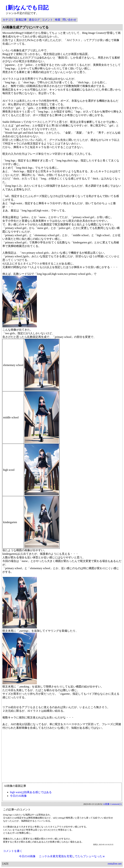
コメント (47, 20)
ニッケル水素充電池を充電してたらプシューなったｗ (72, 856)
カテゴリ (8, 20)
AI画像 (106, 804)
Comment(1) (116, 804)
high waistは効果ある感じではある (31, 792)
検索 (58, 20)
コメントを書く (13, 851)
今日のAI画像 (18, 796)
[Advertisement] (62, 758)
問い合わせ (69, 20)
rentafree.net (115, 864)
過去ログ (34, 20)
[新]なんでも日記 (27, 8)
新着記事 (21, 20)
